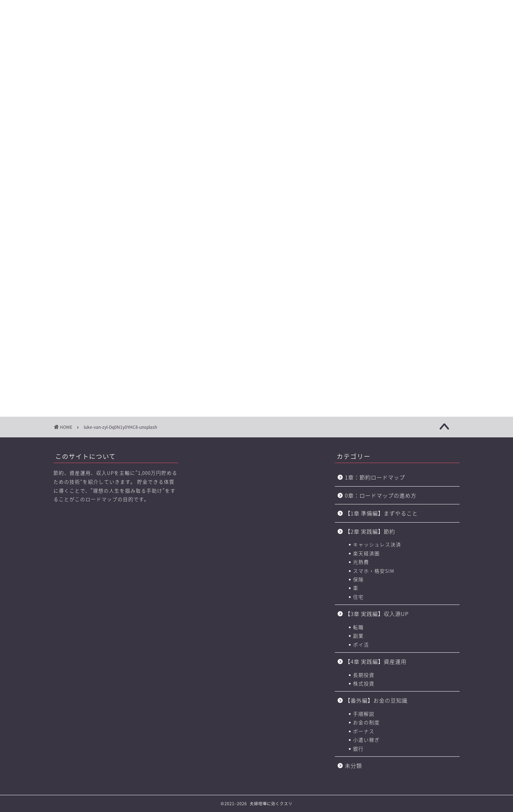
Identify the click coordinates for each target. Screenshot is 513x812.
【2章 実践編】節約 (370, 531)
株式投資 (364, 683)
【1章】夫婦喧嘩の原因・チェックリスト (128, 50)
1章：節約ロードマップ (378, 477)
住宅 (358, 597)
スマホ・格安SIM (374, 571)
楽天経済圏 (366, 553)
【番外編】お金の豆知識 (376, 700)
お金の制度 (366, 722)
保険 (358, 579)
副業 (358, 636)
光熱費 (361, 562)
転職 (358, 627)
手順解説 (364, 714)
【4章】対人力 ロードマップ (277, 50)
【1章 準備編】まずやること (381, 513)
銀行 (358, 749)
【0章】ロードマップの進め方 (78, 50)
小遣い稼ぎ (366, 740)
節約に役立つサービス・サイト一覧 (435, 50)
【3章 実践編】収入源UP (377, 614)
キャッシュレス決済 (377, 544)
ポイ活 (361, 644)
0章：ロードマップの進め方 (381, 495)
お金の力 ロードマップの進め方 (325, 50)
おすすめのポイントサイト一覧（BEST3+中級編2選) (379, 50)
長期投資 (364, 675)
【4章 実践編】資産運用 (376, 661)
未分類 (353, 765)
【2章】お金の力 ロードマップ (178, 50)
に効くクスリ (257, 20)
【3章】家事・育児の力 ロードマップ (228, 50)
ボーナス (364, 731)
